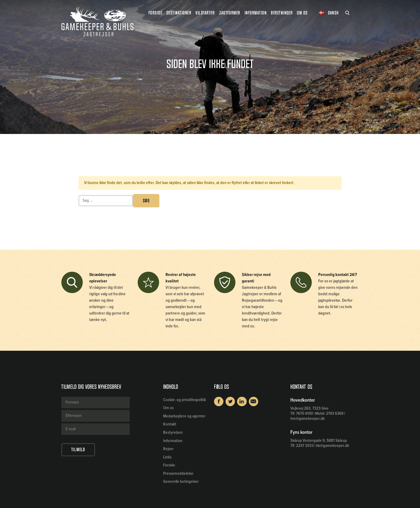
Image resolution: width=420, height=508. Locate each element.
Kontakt (170, 424)
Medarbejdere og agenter (184, 416)
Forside (155, 13)
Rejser (168, 449)
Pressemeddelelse (178, 474)
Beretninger (282, 13)
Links (167, 457)
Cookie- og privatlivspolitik (185, 400)
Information (173, 441)
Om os (168, 408)
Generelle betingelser (181, 482)
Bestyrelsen (173, 433)
